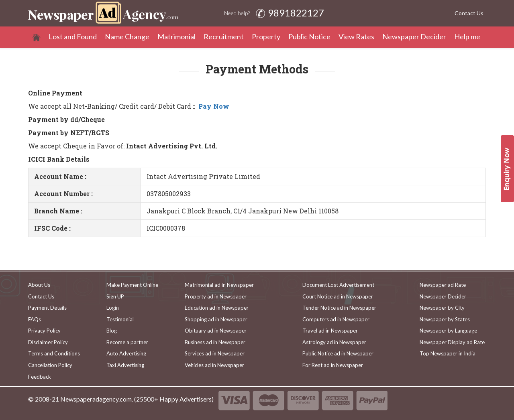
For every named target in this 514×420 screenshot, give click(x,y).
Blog (112, 331)
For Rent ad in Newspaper (333, 365)
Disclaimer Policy (48, 342)
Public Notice (309, 37)
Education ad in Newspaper (217, 308)
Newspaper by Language (448, 331)
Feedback (40, 377)
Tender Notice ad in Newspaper (339, 308)
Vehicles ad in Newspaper (214, 365)
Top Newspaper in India (448, 353)
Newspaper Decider (414, 37)
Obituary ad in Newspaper (216, 331)
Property (266, 37)
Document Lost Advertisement (338, 285)
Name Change (127, 37)
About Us (39, 285)
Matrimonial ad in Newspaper (219, 285)
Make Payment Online (132, 285)
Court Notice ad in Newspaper (338, 296)
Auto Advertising (126, 353)
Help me (467, 37)
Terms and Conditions (54, 353)
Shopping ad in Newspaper (216, 319)
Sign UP (115, 296)
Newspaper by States (445, 319)
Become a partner (127, 342)
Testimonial (120, 319)
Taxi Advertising (125, 365)
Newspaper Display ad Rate (452, 342)
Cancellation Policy (50, 365)
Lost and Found (73, 37)
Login (113, 308)
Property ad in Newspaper (216, 296)
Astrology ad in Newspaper (334, 342)
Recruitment (224, 37)
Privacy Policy (44, 331)
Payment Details (47, 308)
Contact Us (469, 13)
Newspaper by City (442, 308)
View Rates (356, 37)
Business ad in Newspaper (215, 342)
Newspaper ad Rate (443, 285)
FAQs (35, 319)
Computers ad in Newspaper (336, 319)
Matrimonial (176, 37)
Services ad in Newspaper (215, 353)
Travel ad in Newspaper (330, 331)
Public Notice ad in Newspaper (338, 353)
